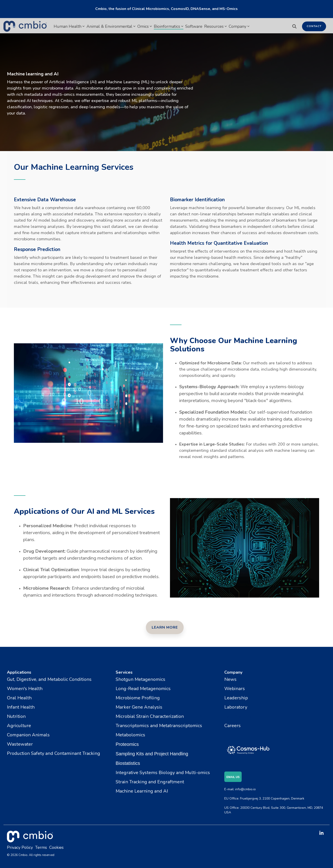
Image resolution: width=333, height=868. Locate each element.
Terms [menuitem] (41, 847)
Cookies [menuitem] (56, 847)
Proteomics (127, 744)
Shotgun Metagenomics (140, 679)
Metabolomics (130, 735)
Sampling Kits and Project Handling (152, 754)
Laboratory (236, 707)
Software (194, 26)
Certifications (238, 716)
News (230, 679)
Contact (314, 26)
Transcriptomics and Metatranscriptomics (159, 726)
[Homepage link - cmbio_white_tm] (30, 840)
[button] (321, 833)
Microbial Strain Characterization (150, 716)
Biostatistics (128, 763)
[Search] (294, 26)
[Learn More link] (165, 627)
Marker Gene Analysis (139, 707)
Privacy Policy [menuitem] (20, 847)
